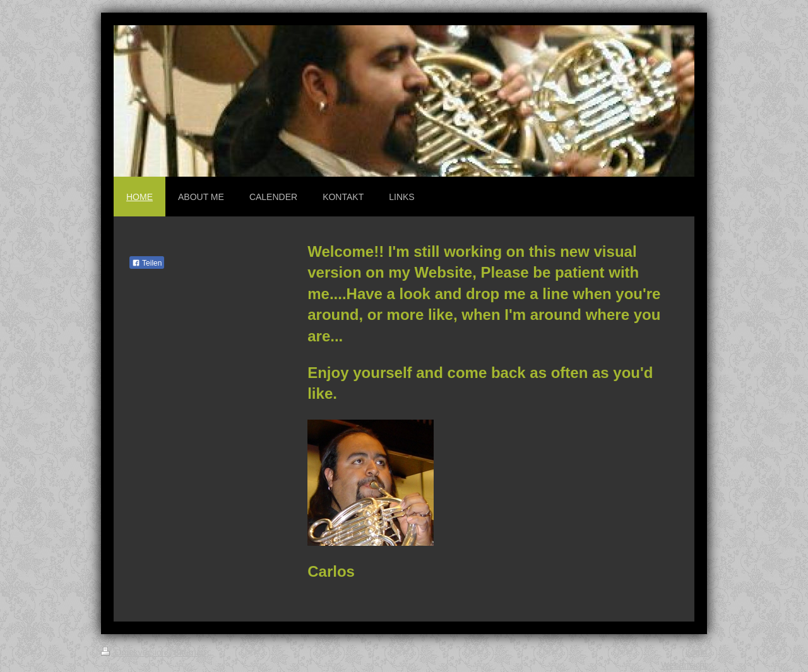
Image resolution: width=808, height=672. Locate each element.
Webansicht (684, 665)
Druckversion (135, 652)
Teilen (147, 263)
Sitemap (190, 652)
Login (696, 652)
